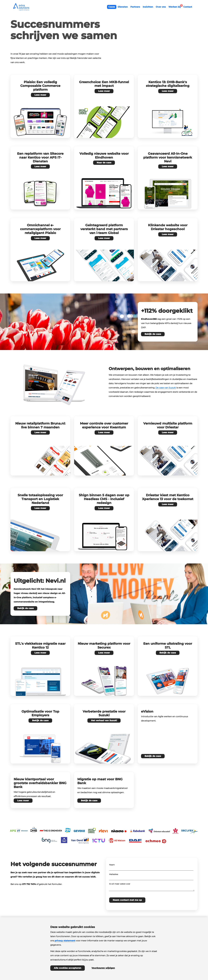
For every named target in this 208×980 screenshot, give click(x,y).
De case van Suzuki (166, 388)
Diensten (123, 7)
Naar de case (104, 163)
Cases (112, 7)
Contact (188, 7)
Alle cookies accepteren (68, 968)
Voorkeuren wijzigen (103, 968)
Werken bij (175, 7)
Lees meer (40, 95)
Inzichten (148, 7)
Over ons (161, 7)
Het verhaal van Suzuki (104, 720)
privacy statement (65, 941)
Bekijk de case (153, 334)
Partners (135, 7)
